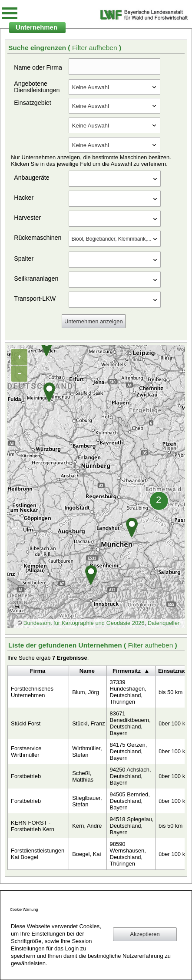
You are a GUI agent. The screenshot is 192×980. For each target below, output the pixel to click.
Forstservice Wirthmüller (26, 752)
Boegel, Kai (86, 854)
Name (87, 671)
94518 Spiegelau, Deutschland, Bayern (132, 826)
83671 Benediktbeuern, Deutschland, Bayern (130, 723)
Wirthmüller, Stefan (87, 752)
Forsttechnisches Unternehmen (32, 692)
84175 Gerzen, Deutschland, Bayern (129, 751)
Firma (38, 671)
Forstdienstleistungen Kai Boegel (38, 854)
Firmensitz (127, 671)
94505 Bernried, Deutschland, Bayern (130, 801)
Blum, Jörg (86, 692)
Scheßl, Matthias (83, 776)
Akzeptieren (145, 934)
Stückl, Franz (89, 723)
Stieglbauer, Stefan (87, 801)
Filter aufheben (96, 48)
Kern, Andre (87, 826)
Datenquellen (164, 623)
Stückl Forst (26, 723)
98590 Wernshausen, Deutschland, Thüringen (128, 854)
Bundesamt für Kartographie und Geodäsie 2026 (84, 623)
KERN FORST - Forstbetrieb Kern (33, 826)
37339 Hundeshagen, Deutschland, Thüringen (128, 692)
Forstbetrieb (26, 776)
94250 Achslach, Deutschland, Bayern (131, 776)
